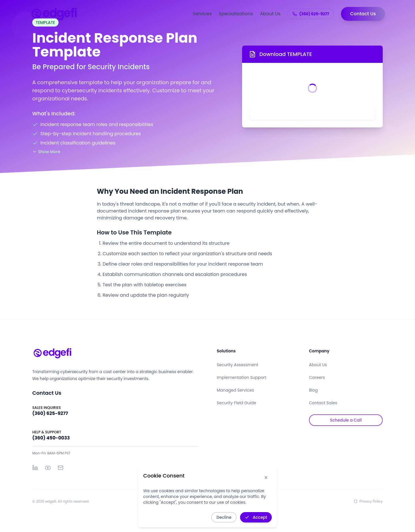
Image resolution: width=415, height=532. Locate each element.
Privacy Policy (368, 501)
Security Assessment (237, 365)
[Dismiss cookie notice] (266, 478)
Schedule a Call (346, 420)
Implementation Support (242, 377)
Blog (313, 390)
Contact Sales (323, 403)
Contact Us (363, 14)
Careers (317, 377)
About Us (270, 14)
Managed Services (235, 390)
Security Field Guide (236, 403)
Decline (224, 517)
